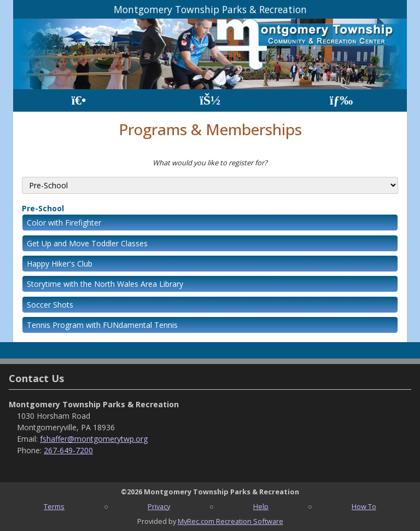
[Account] (210, 100)
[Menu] (342, 100)
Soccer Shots (50, 305)
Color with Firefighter (64, 223)
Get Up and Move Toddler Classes (87, 243)
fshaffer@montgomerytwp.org (94, 439)
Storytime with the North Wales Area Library (105, 284)
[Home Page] (78, 100)
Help (261, 506)
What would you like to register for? (210, 163)
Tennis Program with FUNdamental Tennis (102, 325)
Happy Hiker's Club (60, 264)
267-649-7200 (68, 450)
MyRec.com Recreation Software (231, 521)
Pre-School (43, 208)
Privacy (159, 506)
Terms (54, 506)
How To (364, 506)
